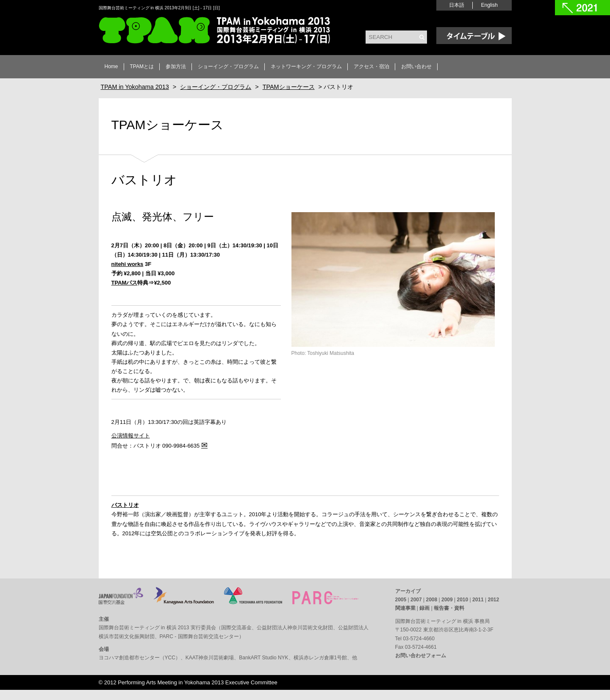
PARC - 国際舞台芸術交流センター (199, 636)
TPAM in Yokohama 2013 (214, 30)
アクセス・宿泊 (372, 66)
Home (111, 66)
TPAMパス (125, 283)
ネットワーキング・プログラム (306, 66)
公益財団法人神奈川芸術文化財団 (295, 628)
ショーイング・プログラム (228, 66)
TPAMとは (142, 66)
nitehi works (128, 264)
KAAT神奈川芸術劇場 (210, 658)
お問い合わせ (416, 66)
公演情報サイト (131, 436)
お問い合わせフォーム (421, 656)
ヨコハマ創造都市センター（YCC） (140, 658)
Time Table (474, 36)
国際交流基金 (236, 628)
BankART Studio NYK (263, 658)
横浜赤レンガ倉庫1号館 (320, 658)
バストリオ (125, 505)
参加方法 (176, 66)
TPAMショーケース (168, 125)
